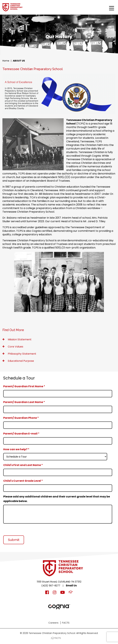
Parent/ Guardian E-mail (21, 434)
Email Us (71, 585)
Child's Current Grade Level (23, 481)
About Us (19, 61)
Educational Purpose (18, 361)
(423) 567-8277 (51, 585)
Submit (14, 540)
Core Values (13, 347)
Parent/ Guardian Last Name (24, 402)
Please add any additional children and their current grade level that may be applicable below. (57, 499)
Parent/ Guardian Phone (21, 418)
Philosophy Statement (19, 354)
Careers (53, 623)
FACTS (66, 623)
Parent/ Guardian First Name (24, 386)
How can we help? (16, 449)
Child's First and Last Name (23, 465)
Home (6, 61)
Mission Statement (17, 339)
